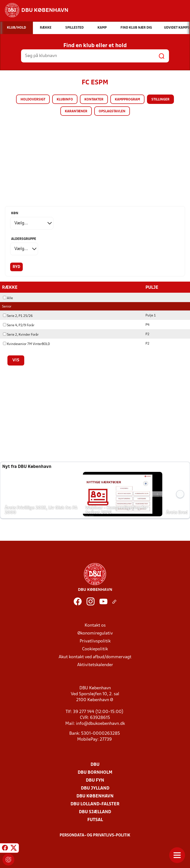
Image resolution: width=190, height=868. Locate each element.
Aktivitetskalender (95, 665)
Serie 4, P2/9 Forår (19, 325)
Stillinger (160, 100)
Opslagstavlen (112, 111)
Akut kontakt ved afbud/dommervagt (95, 657)
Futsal (95, 820)
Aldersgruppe (24, 239)
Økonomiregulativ (95, 633)
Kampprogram (127, 100)
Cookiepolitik (95, 649)
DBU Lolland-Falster (95, 804)
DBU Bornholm (95, 772)
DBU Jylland (95, 788)
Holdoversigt (33, 100)
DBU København (95, 796)
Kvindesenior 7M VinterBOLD (26, 344)
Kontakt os (95, 625)
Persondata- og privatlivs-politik (95, 835)
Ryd (16, 267)
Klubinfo (65, 100)
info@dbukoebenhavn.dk (100, 723)
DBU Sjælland (95, 812)
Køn (15, 213)
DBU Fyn (95, 780)
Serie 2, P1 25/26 (18, 316)
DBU (95, 764)
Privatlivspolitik (95, 641)
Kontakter (94, 100)
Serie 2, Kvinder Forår (21, 335)
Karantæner (76, 111)
